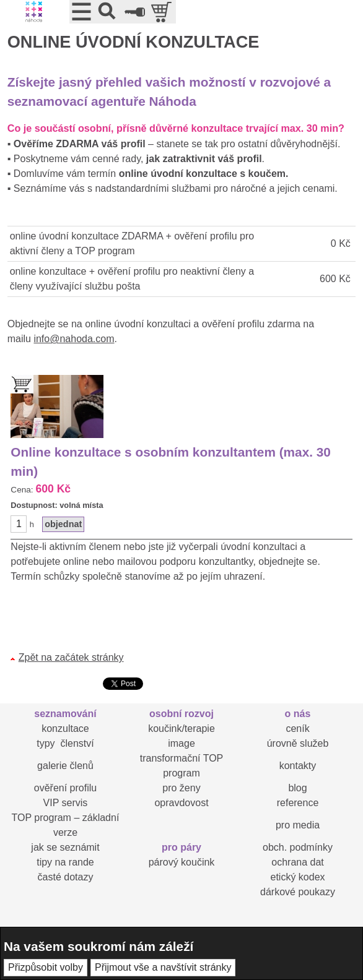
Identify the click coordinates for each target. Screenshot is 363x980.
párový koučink (182, 862)
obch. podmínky (298, 847)
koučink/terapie (181, 729)
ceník (297, 729)
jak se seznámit (65, 847)
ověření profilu (65, 788)
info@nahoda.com (74, 339)
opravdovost (181, 803)
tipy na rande (65, 862)
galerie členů (65, 766)
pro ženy (181, 788)
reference (298, 803)
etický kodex (297, 877)
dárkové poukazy (298, 892)
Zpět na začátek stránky (71, 657)
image (181, 743)
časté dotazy (66, 877)
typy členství (65, 743)
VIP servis (66, 803)
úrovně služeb (298, 743)
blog (297, 788)
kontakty (298, 766)
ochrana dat (298, 862)
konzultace (65, 729)
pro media (298, 825)
